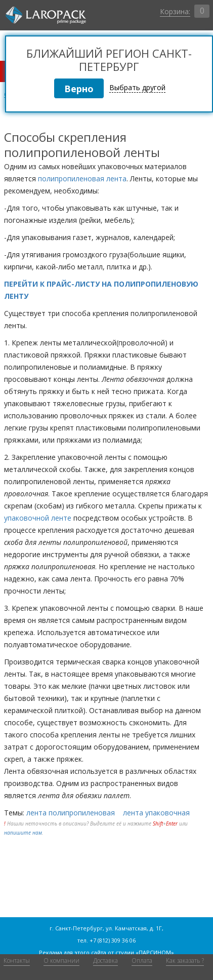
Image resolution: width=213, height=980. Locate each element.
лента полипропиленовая (71, 813)
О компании (61, 961)
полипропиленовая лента (82, 179)
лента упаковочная (156, 813)
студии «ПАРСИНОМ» (145, 952)
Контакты (17, 961)
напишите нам (23, 833)
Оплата (142, 961)
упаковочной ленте (38, 518)
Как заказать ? (185, 961)
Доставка (105, 961)
